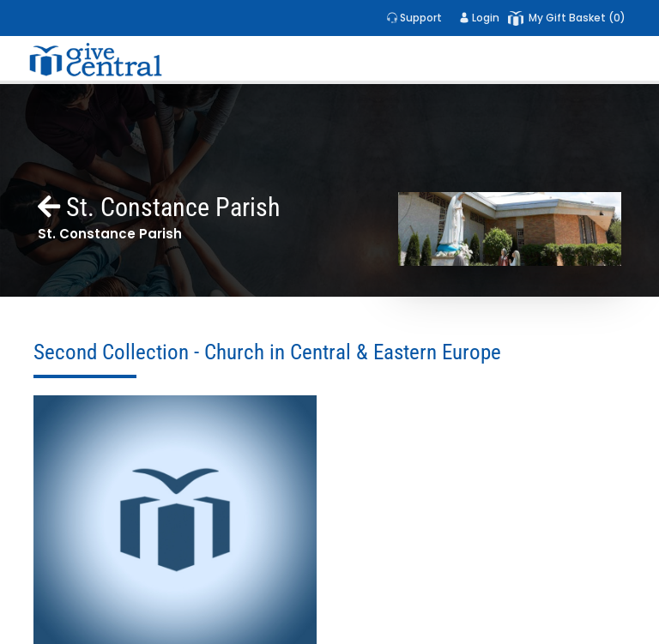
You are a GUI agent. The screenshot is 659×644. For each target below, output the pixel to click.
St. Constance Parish (159, 207)
